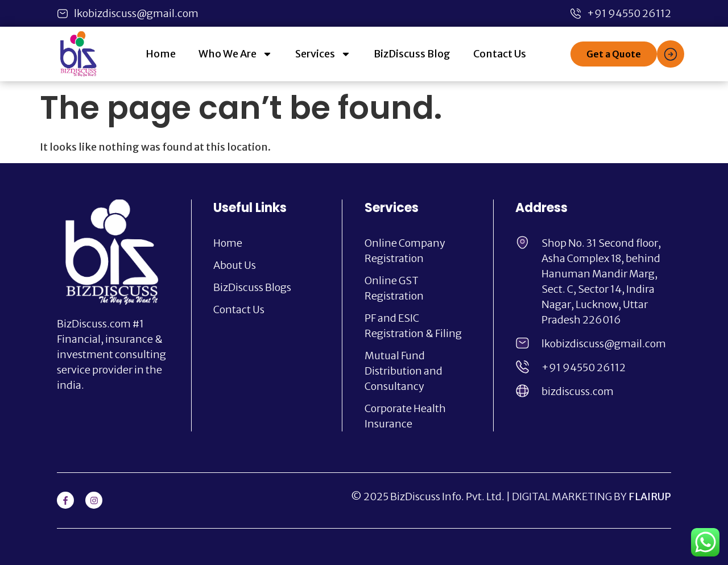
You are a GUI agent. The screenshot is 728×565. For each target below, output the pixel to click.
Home (161, 54)
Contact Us (500, 54)
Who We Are (235, 54)
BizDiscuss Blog (412, 54)
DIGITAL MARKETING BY (591, 497)
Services (323, 54)
